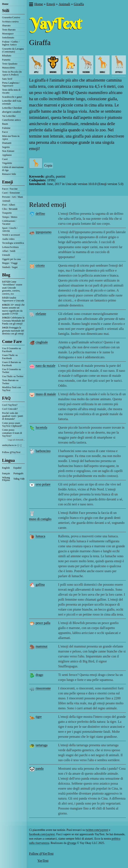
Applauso (7, 155)
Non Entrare (8, 151)
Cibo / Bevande (10, 209)
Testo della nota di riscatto (11, 91)
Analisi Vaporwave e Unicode (13, 299)
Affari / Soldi (9, 251)
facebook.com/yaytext (42, 834)
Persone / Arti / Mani (13, 197)
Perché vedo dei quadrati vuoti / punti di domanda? (13, 416)
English (6, 468)
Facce (5, 132)
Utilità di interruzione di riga (13, 169)
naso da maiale (45, 366)
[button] (31, 5)
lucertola (41, 427)
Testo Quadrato (10, 64)
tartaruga (41, 745)
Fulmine (6, 128)
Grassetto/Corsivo (11, 17)
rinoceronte (43, 688)
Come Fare (12, 341)
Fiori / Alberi (9, 205)
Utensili (6, 255)
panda (39, 769)
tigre (39, 717)
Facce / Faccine (10, 189)
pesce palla (43, 623)
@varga (72, 843)
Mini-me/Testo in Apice (11, 138)
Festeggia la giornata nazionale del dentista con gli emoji (13, 331)
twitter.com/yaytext (97, 830)
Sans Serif (7, 79)
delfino (40, 214)
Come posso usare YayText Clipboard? (12, 424)
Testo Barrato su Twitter (10, 382)
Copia (48, 165)
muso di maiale (46, 394)
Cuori (5, 159)
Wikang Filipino (6, 479)
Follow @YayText (11, 452)
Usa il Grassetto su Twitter (11, 371)
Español (18, 468)
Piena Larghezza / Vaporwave (11, 84)
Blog (6, 275)
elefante (41, 314)
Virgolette (7, 163)
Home (5, 4)
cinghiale (42, 342)
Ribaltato (7, 56)
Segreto (6, 147)
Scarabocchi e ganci (12, 97)
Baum (5, 124)
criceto (40, 265)
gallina (40, 585)
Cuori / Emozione (11, 193)
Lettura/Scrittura (10, 247)
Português (18, 473)
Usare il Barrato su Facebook (11, 364)
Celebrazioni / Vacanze (9, 222)
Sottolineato (8, 38)
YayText (43, 861)
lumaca (40, 536)
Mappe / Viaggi (10, 263)
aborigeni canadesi (11, 112)
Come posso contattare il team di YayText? (12, 433)
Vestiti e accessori (11, 235)
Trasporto (7, 213)
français (6, 473)
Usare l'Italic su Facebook (10, 357)
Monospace (8, 34)
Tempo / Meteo (10, 217)
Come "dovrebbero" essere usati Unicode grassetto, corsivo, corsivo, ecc (12, 288)
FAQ (6, 398)
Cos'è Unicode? (10, 409)
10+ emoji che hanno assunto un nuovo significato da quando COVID (13, 309)
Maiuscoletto (9, 68)
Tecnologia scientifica (13, 243)
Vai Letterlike (9, 116)
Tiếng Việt (19, 479)
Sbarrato (6, 26)
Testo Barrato (9, 30)
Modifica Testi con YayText (11, 389)
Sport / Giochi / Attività (10, 229)
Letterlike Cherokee (12, 108)
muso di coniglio (40, 519)
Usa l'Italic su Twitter (13, 376)
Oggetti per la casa (11, 259)
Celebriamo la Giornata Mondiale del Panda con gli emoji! (13, 321)
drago (39, 675)
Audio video (8, 239)
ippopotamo (43, 232)
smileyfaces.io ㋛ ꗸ (12, 445)
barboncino (43, 451)
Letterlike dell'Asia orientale (12, 102)
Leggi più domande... (16, 440)
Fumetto (6, 60)
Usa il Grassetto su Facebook (11, 350)
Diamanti (7, 143)
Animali (6, 201)
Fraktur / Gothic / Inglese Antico (11, 43)
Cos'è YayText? (10, 405)
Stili (6, 11)
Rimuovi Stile (9, 174)
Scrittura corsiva (10, 22)
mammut (41, 646)
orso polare (43, 484)
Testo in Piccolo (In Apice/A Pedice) (12, 73)
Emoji (7, 182)
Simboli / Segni (10, 267)
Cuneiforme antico (11, 120)
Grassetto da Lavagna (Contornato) (13, 50)
